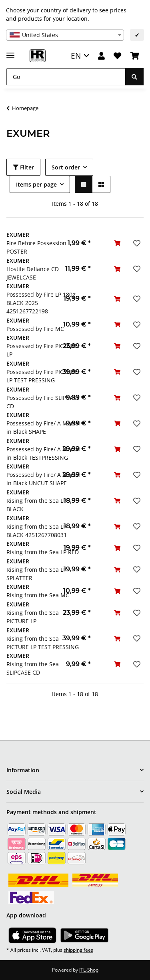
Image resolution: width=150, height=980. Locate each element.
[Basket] (135, 56)
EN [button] (76, 56)
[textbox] (65, 35)
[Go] (66, 77)
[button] (101, 56)
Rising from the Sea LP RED (43, 552)
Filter (23, 167)
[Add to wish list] (136, 243)
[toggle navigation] (10, 52)
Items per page (36, 184)
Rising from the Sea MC (38, 595)
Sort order (66, 167)
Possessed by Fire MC (35, 329)
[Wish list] (117, 56)
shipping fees (78, 950)
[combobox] (65, 35)
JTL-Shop (89, 970)
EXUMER (18, 235)
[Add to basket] (117, 243)
